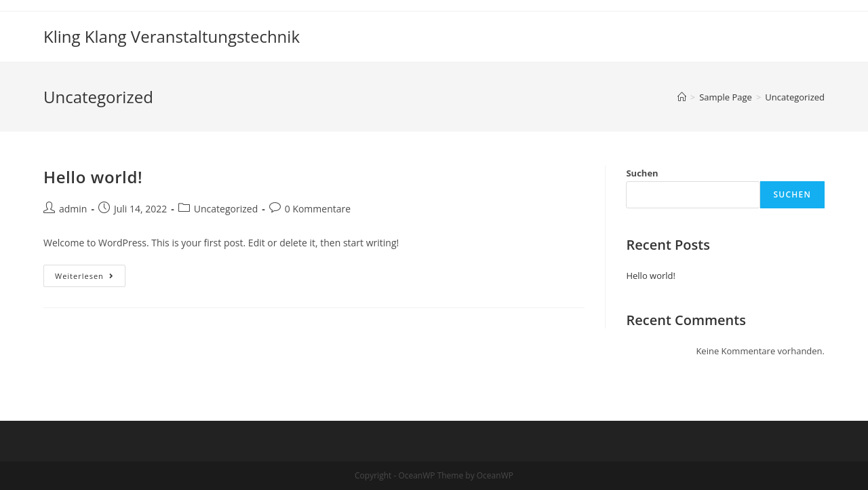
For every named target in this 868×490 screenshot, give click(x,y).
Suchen (642, 173)
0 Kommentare (318, 209)
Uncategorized (226, 209)
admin (73, 209)
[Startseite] (682, 97)
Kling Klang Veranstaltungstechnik (172, 36)
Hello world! (93, 177)
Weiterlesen (90, 278)
